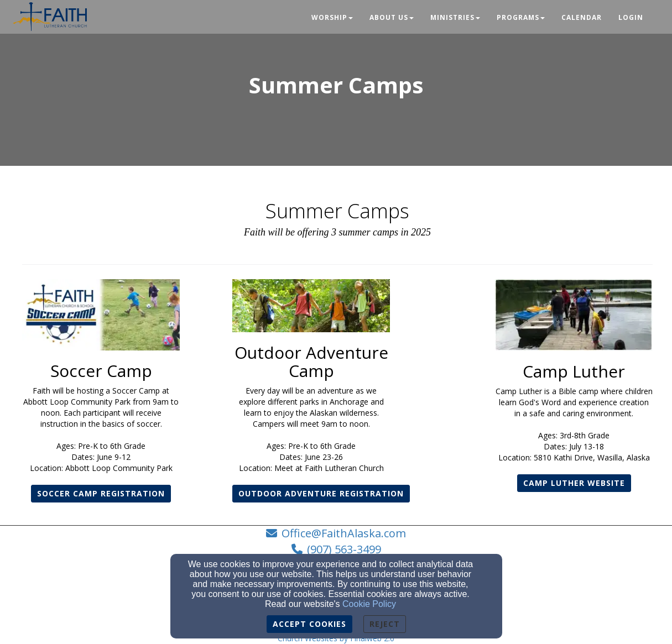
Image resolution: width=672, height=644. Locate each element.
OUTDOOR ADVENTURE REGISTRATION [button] (321, 493)
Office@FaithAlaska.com (344, 533)
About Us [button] (392, 17)
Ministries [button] (455, 17)
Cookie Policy (369, 604)
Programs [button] (521, 17)
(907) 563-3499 (344, 549)
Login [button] (631, 17)
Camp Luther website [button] (574, 483)
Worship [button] (332, 17)
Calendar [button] (582, 17)
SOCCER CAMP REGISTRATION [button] (101, 493)
